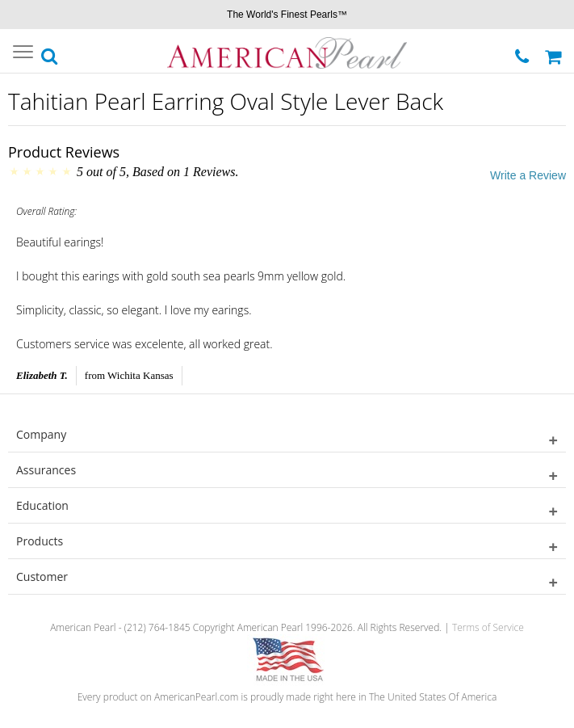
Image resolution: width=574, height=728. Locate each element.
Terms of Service (488, 627)
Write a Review (528, 175)
